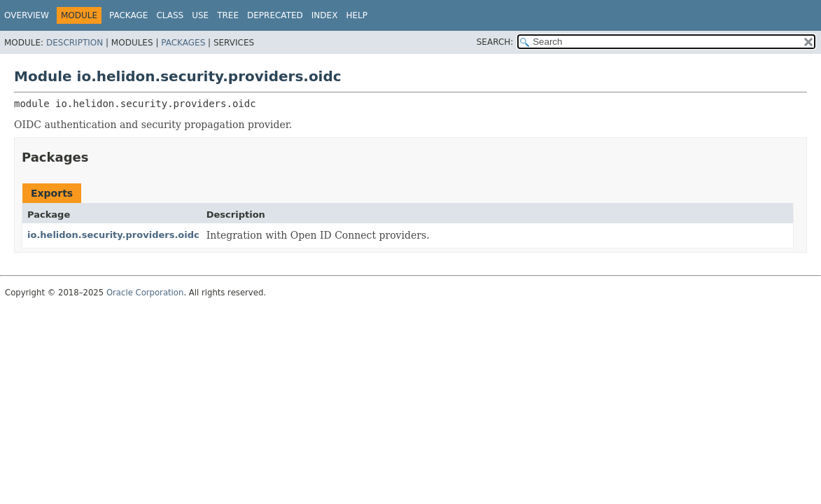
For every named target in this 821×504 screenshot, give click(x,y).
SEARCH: (495, 42)
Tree (228, 15)
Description (75, 43)
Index (325, 15)
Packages (183, 43)
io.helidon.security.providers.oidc (113, 235)
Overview (27, 15)
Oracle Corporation (145, 293)
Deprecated (275, 15)
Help (357, 15)
